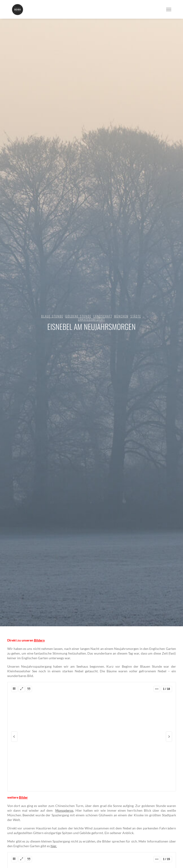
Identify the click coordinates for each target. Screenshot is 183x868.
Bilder (23, 797)
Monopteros (64, 810)
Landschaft (103, 316)
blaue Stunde (52, 316)
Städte (136, 316)
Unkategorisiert (91, 319)
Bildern (39, 640)
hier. (54, 846)
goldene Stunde (78, 316)
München (121, 316)
